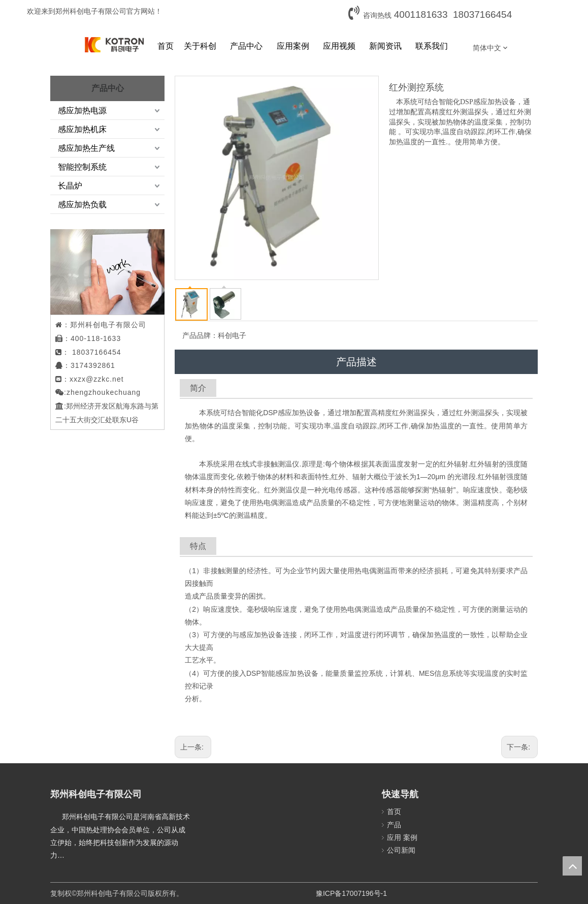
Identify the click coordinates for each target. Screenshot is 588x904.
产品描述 (356, 362)
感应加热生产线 (86, 148)
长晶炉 (70, 186)
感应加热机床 (82, 129)
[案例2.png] (121, 272)
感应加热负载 (82, 205)
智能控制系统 (82, 167)
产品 (394, 825)
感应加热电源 (82, 111)
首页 (394, 812)
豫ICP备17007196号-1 (351, 893)
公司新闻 (401, 850)
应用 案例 (402, 837)
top (572, 866)
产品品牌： (200, 335)
